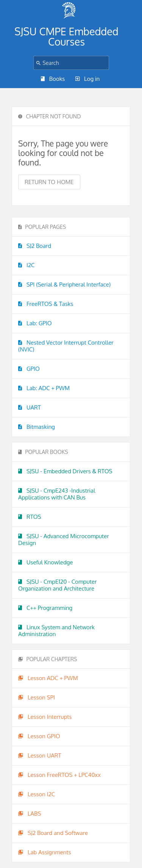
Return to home (49, 182)
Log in (87, 79)
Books (53, 79)
